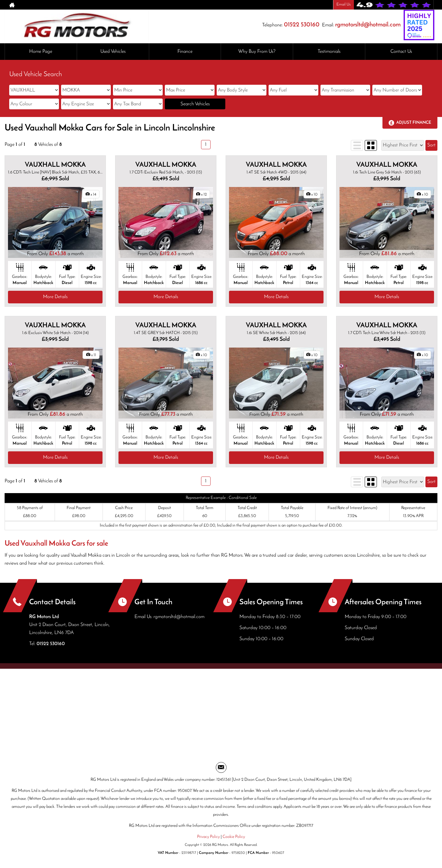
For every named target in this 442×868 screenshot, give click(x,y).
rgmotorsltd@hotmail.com (368, 25)
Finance (185, 52)
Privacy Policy (208, 837)
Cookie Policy (234, 837)
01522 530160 (302, 25)
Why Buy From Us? (257, 52)
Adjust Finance (414, 123)
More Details (55, 297)
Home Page (41, 52)
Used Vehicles (113, 52)
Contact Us (401, 52)
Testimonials (329, 52)
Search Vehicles (195, 104)
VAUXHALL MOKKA (55, 165)
